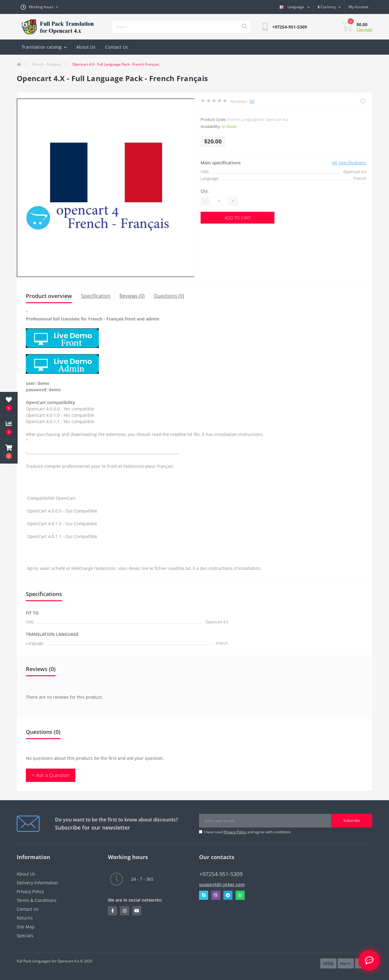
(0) (252, 101)
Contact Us (117, 47)
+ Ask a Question (51, 775)
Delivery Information (38, 883)
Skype (204, 895)
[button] (9, 452)
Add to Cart (238, 218)
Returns (25, 918)
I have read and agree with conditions (247, 832)
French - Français (47, 64)
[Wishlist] (363, 101)
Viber (216, 895)
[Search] (244, 27)
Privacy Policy (235, 832)
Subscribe (352, 820)
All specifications (349, 163)
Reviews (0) (132, 296)
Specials (25, 935)
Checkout (364, 29)
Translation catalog (44, 47)
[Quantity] (219, 201)
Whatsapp (240, 895)
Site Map (26, 927)
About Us (86, 47)
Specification (96, 296)
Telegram (228, 895)
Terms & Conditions (37, 900)
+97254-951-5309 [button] (221, 874)
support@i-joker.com (222, 884)
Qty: (205, 191)
